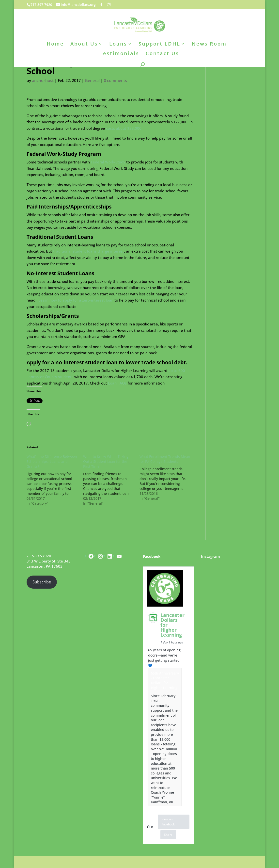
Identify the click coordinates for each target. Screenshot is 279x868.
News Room (209, 45)
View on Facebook (168, 822)
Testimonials (119, 54)
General (92, 80)
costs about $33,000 (124, 128)
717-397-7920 (39, 556)
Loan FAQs (117, 383)
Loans (118, 45)
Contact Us (162, 54)
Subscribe (42, 582)
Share (168, 835)
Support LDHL (159, 45)
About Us (84, 45)
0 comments (115, 80)
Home (55, 45)
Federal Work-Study (108, 162)
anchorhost (43, 80)
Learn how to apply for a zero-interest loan (76, 300)
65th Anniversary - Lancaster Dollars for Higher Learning (165, 680)
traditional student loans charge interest (89, 251)
